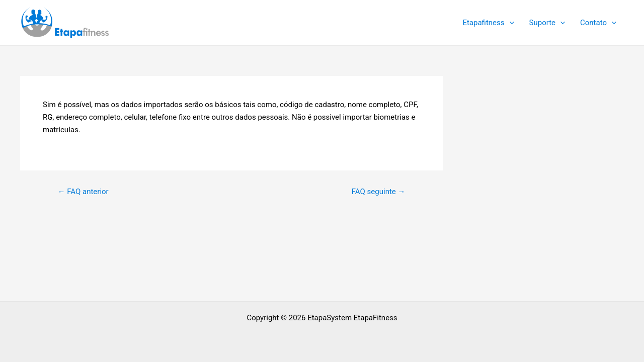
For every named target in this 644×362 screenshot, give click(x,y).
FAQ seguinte (379, 192)
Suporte (547, 23)
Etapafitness (488, 23)
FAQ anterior (83, 192)
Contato (598, 23)
